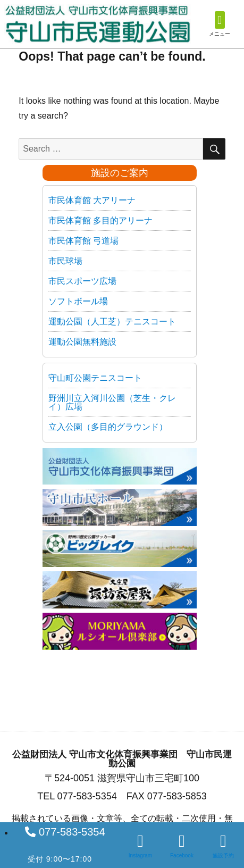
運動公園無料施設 (82, 342)
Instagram (140, 856)
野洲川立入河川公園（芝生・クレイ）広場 (112, 402)
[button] (220, 20)
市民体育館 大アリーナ (92, 200)
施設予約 (223, 856)
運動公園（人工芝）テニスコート (112, 322)
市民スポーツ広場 (82, 281)
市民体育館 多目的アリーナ (100, 220)
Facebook (182, 856)
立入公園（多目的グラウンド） (108, 427)
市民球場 (65, 261)
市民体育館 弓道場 (83, 241)
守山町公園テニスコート (95, 378)
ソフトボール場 (78, 301)
